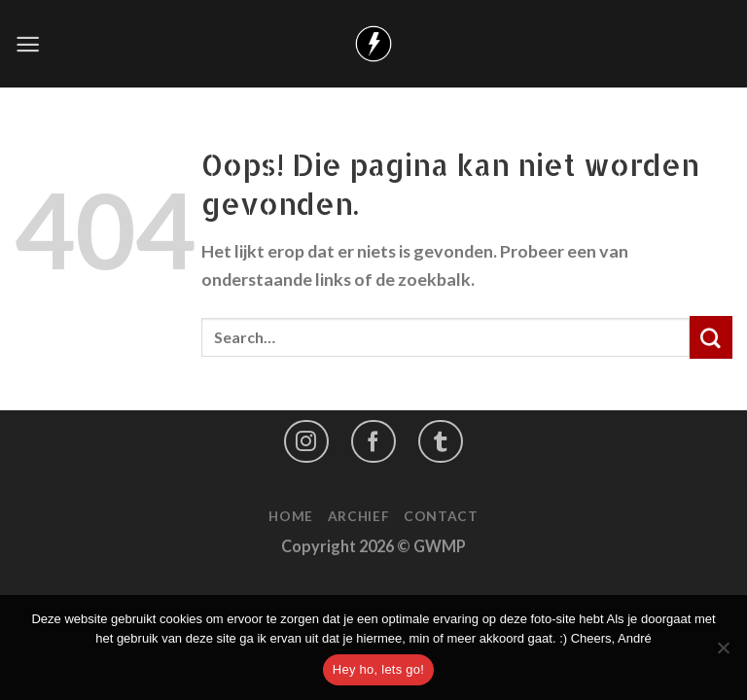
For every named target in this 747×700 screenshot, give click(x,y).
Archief (359, 516)
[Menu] (28, 44)
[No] (723, 653)
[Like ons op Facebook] (373, 441)
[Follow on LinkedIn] (441, 441)
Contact (441, 516)
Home (291, 516)
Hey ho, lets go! (378, 669)
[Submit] (711, 337)
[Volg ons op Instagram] (306, 441)
